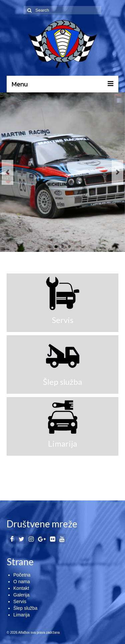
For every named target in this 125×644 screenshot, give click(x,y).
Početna (22, 575)
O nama (22, 582)
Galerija (21, 595)
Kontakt (21, 588)
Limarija (21, 615)
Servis (20, 601)
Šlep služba (25, 608)
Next (117, 172)
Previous (7, 172)
